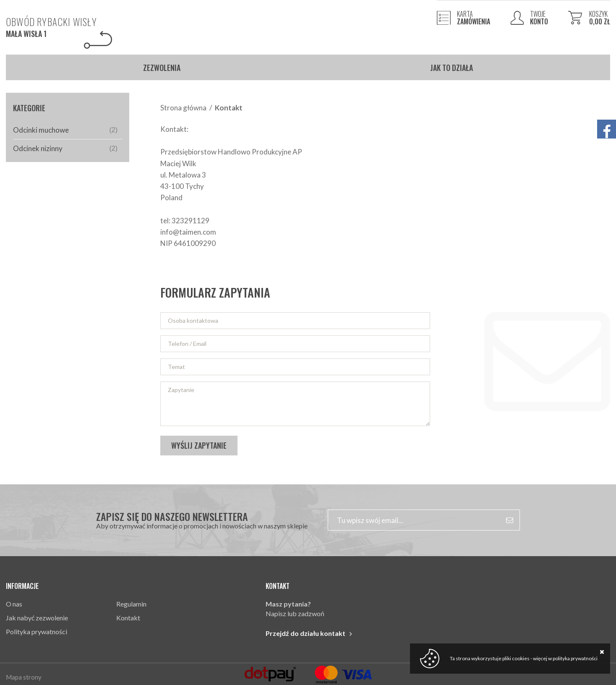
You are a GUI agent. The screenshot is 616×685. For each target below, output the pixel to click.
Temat (176, 367)
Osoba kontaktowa (193, 320)
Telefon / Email (187, 344)
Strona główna (183, 108)
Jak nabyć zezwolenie (37, 618)
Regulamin (131, 604)
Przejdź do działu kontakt (305, 633)
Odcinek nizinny (65, 148)
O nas (14, 604)
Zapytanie (181, 390)
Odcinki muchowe (65, 130)
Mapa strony (24, 677)
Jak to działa (452, 68)
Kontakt (128, 618)
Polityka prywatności (37, 631)
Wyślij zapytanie (199, 445)
